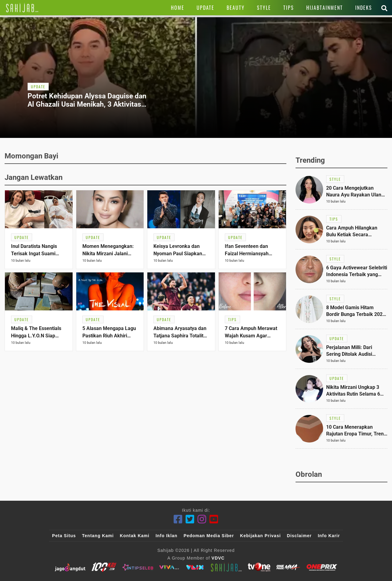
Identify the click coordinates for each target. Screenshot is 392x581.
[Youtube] (214, 519)
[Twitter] (190, 519)
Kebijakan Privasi (260, 536)
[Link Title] (22, 8)
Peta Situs (64, 536)
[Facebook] (178, 519)
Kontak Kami (135, 536)
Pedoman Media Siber (209, 536)
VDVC (218, 558)
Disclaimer (299, 536)
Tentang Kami (98, 536)
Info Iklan (166, 536)
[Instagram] (202, 519)
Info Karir (329, 536)
